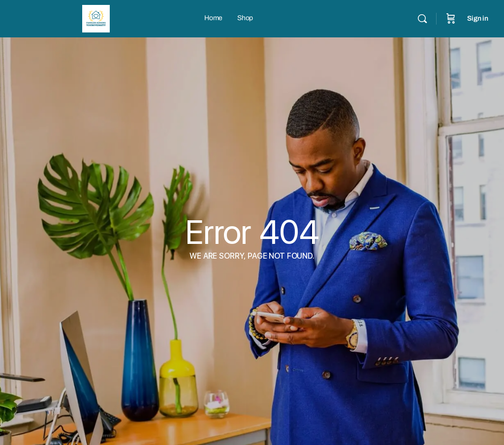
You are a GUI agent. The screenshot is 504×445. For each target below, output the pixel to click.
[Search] (422, 19)
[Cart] (451, 19)
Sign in (478, 18)
